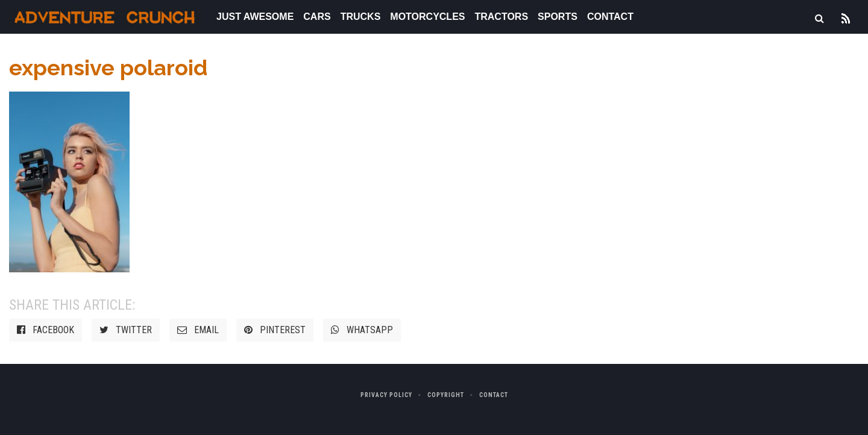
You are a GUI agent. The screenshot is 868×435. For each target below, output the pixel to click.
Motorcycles (427, 17)
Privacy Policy (386, 395)
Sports (558, 17)
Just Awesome (255, 17)
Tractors (501, 17)
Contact (610, 17)
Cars (317, 17)
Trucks (361, 17)
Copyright (446, 395)
